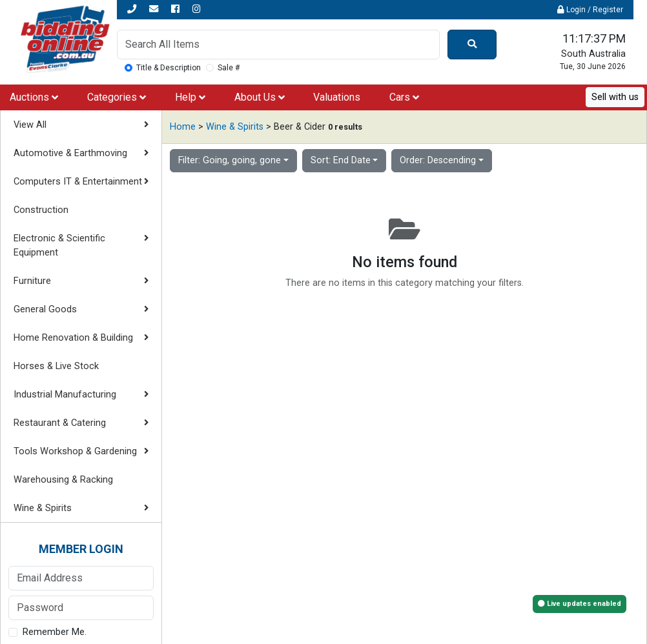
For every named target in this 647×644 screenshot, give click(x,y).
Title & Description (169, 68)
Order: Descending (438, 160)
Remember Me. (55, 632)
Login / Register (590, 10)
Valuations (337, 97)
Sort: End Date (341, 160)
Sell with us (615, 97)
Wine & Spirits (235, 127)
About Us (260, 97)
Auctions (34, 97)
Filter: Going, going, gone (230, 160)
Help (190, 97)
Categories (117, 97)
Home (183, 127)
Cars (404, 97)
